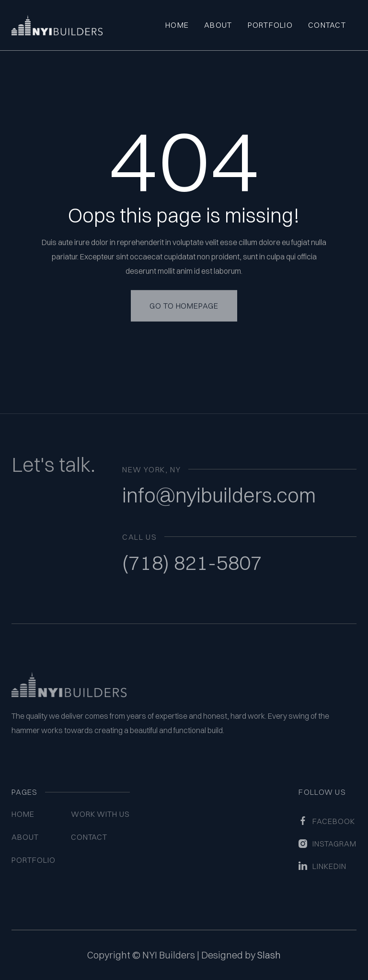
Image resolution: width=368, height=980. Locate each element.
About (218, 25)
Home (177, 25)
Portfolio (270, 25)
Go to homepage (184, 297)
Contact (327, 25)
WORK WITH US (101, 814)
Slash (269, 955)
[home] (57, 25)
